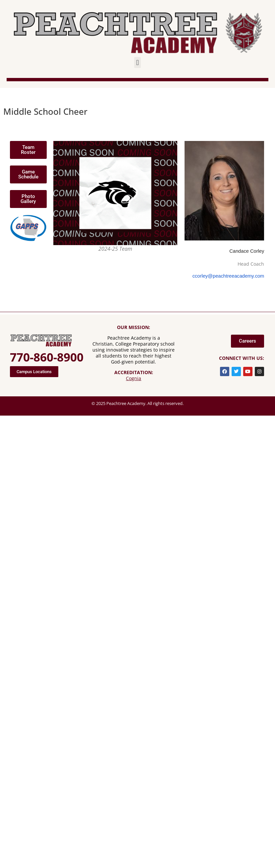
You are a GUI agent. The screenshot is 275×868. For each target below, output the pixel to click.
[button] (137, 63)
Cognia (134, 378)
